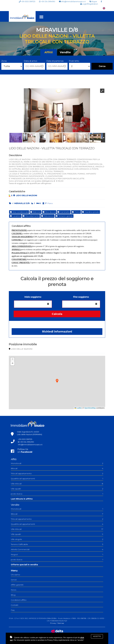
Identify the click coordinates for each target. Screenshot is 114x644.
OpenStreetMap (90, 408)
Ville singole (57, 539)
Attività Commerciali (57, 549)
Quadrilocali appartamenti (57, 479)
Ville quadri (57, 489)
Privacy (53, 623)
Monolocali (57, 463)
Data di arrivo (31, 61)
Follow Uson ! (25, 451)
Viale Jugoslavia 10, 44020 (28, 432)
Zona (4, 61)
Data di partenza (55, 61)
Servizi (14, 580)
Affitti (49, 52)
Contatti (15, 605)
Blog (13, 595)
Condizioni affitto (19, 600)
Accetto (97, 636)
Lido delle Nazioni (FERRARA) (30, 434)
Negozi (57, 554)
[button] (57, 381)
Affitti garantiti (17, 585)
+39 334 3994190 (47, 1)
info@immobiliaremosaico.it (72, 2)
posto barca (57, 494)
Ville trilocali (57, 484)
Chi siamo (15, 575)
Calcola (57, 314)
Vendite (65, 52)
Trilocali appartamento (57, 473)
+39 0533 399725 (27, 2)
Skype (93, 1)
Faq (13, 610)
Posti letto (74, 61)
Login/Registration (89, 4)
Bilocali (57, 468)
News (14, 590)
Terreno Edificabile (57, 544)
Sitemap (61, 623)
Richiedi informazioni (57, 332)
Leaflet (78, 408)
